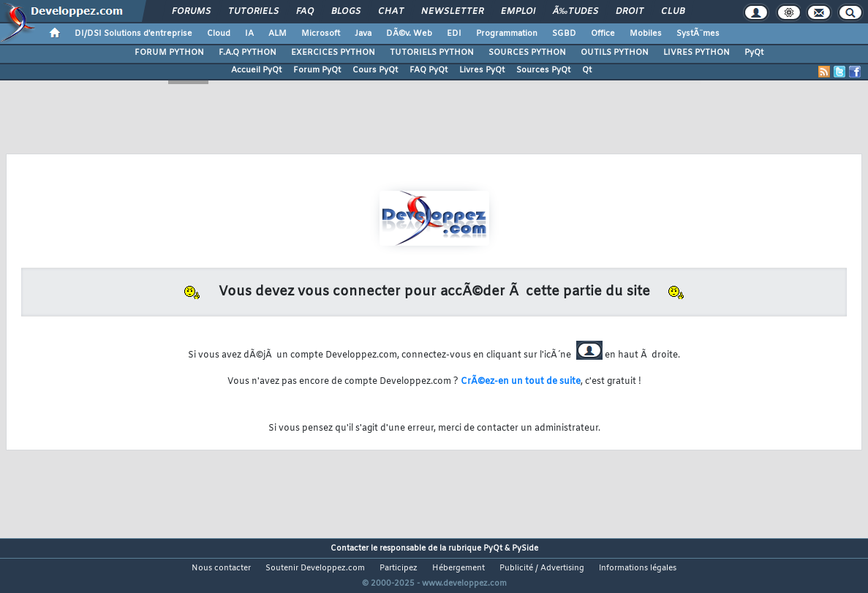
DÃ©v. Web (409, 34)
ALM (278, 34)
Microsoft (321, 34)
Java (363, 34)
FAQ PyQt (429, 70)
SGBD (564, 34)
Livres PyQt (482, 70)
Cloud (219, 34)
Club (673, 12)
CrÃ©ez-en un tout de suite (521, 382)
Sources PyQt (543, 70)
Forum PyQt (317, 70)
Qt (587, 70)
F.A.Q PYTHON (248, 53)
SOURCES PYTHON (527, 53)
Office (603, 34)
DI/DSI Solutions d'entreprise (133, 34)
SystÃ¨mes (698, 34)
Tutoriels (253, 12)
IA (249, 34)
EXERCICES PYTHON (333, 53)
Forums (191, 12)
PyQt (754, 53)
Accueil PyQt (256, 70)
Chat (391, 12)
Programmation (507, 34)
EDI (454, 34)
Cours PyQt (375, 70)
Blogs (346, 12)
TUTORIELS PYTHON (432, 53)
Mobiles (646, 34)
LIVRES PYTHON (697, 53)
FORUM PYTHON (169, 53)
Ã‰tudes (575, 12)
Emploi (518, 12)
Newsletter (452, 12)
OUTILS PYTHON (615, 53)
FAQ (305, 12)
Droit (630, 12)
